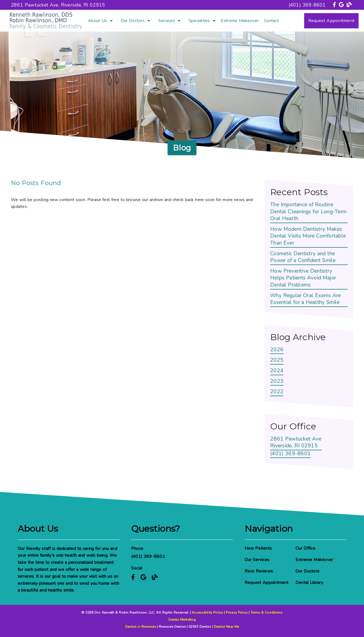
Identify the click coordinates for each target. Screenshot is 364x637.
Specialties (199, 21)
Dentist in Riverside (141, 627)
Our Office (305, 548)
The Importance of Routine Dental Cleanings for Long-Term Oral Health (308, 212)
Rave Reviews (259, 571)
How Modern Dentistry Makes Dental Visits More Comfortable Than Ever (308, 236)
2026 (277, 350)
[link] (335, 5)
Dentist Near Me (226, 627)
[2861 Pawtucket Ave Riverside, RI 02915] (296, 443)
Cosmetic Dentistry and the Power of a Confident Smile (303, 257)
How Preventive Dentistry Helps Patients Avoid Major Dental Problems (303, 278)
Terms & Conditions (267, 613)
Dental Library (309, 583)
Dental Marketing (182, 620)
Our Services (257, 560)
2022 (277, 392)
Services (167, 21)
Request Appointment (266, 583)
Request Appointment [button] (331, 21)
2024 (277, 371)
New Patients (258, 548)
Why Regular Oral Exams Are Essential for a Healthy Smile (306, 299)
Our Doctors (133, 21)
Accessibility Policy (207, 613)
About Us (98, 21)
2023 (277, 381)
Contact (271, 21)
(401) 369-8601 (307, 5)
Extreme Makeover (240, 21)
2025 (277, 360)
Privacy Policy (237, 613)
